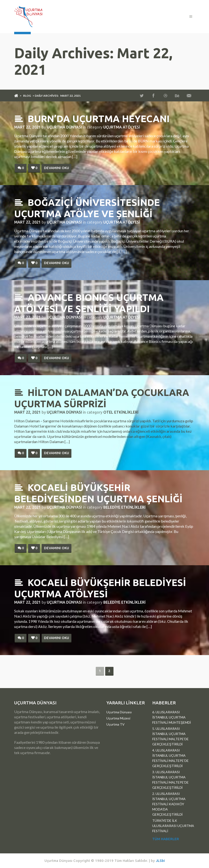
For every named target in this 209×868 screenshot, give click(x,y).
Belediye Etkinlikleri (124, 507)
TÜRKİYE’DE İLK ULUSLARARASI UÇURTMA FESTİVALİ (173, 826)
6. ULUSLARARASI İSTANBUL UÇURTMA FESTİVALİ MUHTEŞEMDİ (172, 717)
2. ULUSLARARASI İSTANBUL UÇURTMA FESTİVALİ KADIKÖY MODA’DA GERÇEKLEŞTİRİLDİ (169, 804)
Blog (27, 96)
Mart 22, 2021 (27, 127)
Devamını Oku (57, 168)
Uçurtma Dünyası (64, 127)
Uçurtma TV (115, 724)
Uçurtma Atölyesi (122, 127)
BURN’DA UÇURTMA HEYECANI (92, 119)
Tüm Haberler (166, 839)
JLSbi (160, 861)
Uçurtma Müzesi (118, 718)
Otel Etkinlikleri (121, 412)
